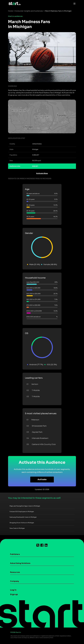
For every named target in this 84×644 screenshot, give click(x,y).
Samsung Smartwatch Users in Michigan (23, 517)
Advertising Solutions (20, 563)
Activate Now (42, 173)
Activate (42, 479)
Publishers (15, 554)
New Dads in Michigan (17, 528)
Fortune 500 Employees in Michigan (22, 512)
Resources (15, 572)
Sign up (14, 594)
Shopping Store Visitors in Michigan (22, 523)
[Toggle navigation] (74, 4)
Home (10, 11)
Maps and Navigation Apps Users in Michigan (25, 506)
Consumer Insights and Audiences (29, 11)
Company (14, 581)
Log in (13, 590)
